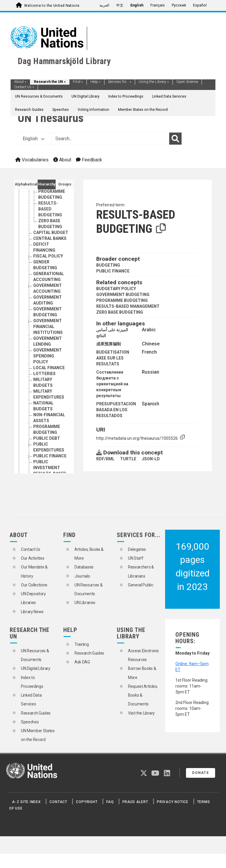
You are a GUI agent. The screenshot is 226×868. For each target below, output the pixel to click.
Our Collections (34, 585)
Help (95, 82)
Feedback (89, 160)
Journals (82, 576)
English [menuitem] (137, 5)
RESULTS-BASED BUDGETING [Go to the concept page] (50, 209)
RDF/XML (105, 459)
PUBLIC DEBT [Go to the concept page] (47, 438)
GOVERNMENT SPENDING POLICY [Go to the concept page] (48, 356)
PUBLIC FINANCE (113, 271)
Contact (58, 802)
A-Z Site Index (26, 802)
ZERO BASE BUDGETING (120, 312)
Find (78, 82)
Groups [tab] (65, 184)
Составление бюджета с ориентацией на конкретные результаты (112, 384)
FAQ (110, 802)
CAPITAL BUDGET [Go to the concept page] (51, 233)
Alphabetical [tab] (26, 184)
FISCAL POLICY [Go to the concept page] (48, 256)
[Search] (175, 139)
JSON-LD (151, 459)
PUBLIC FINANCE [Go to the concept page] (50, 456)
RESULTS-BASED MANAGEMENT (128, 306)
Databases (84, 567)
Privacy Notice (173, 802)
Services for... (120, 82)
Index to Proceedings (126, 96)
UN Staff (136, 558)
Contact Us (24, 87)
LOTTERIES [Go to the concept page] (44, 374)
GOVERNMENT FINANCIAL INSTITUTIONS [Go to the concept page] (48, 327)
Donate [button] (201, 773)
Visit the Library (141, 713)
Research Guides (29, 110)
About (20, 82)
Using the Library (154, 82)
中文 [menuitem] (120, 5)
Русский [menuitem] (179, 5)
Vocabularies (32, 160)
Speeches (61, 110)
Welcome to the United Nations (52, 6)
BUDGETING (108, 265)
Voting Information (93, 110)
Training (82, 644)
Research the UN (50, 82)
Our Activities (33, 558)
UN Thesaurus (51, 118)
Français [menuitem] (158, 5)
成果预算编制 (109, 344)
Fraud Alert (135, 802)
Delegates (137, 549)
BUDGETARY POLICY (116, 289)
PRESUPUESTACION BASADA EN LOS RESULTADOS (116, 410)
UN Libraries (85, 603)
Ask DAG (82, 662)
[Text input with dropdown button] (110, 139)
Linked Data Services (169, 96)
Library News (32, 612)
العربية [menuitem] (104, 5)
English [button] (34, 139)
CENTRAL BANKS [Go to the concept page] (50, 238)
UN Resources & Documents (39, 96)
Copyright (87, 802)
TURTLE (128, 459)
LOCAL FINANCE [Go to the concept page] (49, 368)
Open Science (187, 82)
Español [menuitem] (200, 5)
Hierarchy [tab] (47, 184)
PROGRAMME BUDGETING (122, 300)
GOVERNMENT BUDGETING (123, 295)
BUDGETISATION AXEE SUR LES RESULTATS (113, 358)
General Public (141, 585)
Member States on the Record (143, 110)
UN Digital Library (85, 96)
